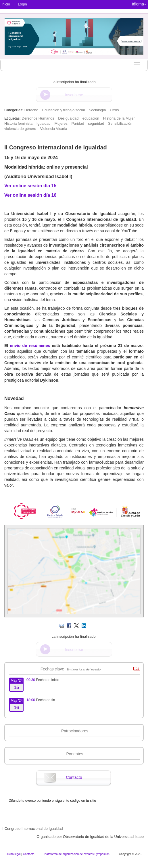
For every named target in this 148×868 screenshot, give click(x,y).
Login (22, 4)
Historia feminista (18, 123)
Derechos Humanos (38, 118)
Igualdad (44, 123)
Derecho (31, 110)
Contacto (74, 777)
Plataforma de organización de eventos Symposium (77, 854)
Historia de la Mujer (119, 118)
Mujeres (61, 123)
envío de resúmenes (30, 346)
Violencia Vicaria (54, 129)
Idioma (139, 4)
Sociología (97, 110)
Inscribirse (74, 95)
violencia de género (20, 129)
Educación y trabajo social (64, 110)
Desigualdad (68, 118)
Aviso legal (14, 854)
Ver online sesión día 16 (30, 195)
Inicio (6, 4)
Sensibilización (120, 123)
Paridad (78, 123)
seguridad (96, 123)
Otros (114, 110)
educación (91, 118)
